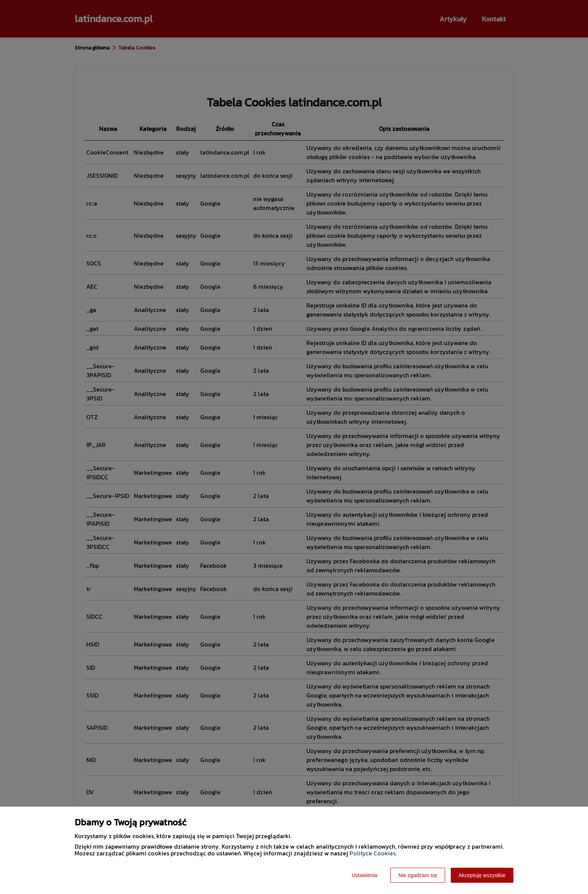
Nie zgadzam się (418, 875)
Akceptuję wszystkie (482, 875)
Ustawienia (364, 875)
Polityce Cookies (373, 853)
